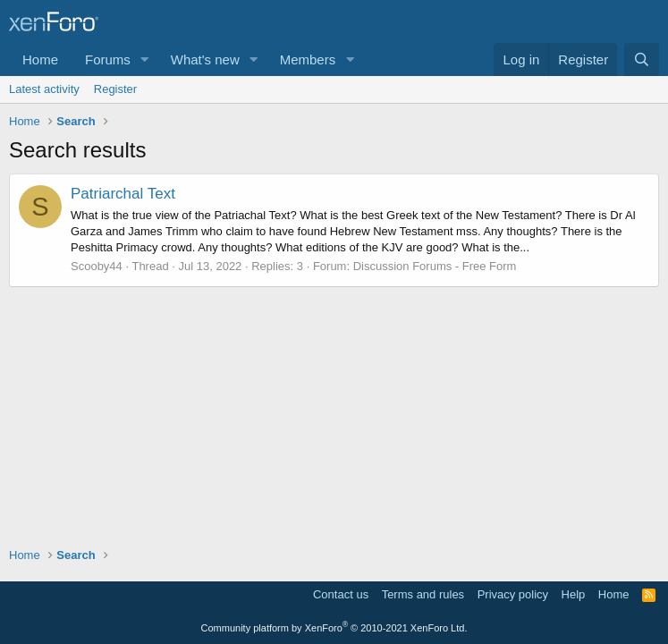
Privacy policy (513, 594)
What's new (205, 59)
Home (40, 59)
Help (574, 594)
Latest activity (44, 89)
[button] (145, 59)
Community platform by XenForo (334, 628)
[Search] (642, 59)
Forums (108, 59)
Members (308, 59)
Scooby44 (97, 266)
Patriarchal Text (123, 194)
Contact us (341, 594)
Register (115, 89)
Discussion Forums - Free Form (435, 266)
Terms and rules (423, 594)
